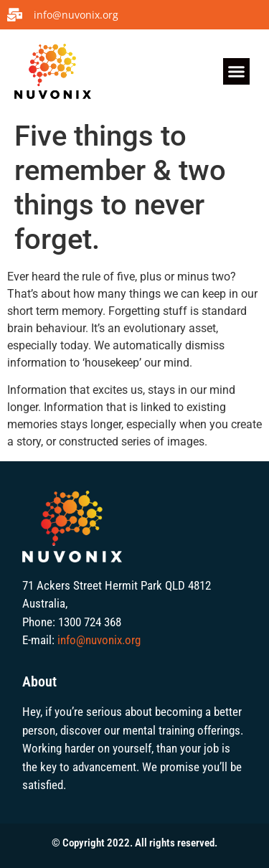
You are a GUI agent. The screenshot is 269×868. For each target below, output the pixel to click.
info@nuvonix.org (99, 640)
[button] (237, 72)
